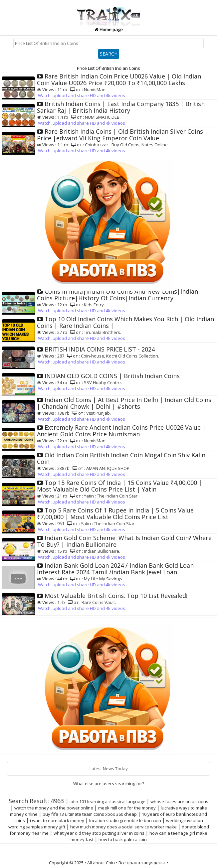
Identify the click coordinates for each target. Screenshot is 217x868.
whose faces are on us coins (179, 801)
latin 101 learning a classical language (108, 801)
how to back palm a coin (123, 839)
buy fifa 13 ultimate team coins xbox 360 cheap (90, 814)
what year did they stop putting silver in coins (99, 833)
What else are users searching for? (109, 784)
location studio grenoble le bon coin (125, 820)
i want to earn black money (57, 820)
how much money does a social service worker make (123, 827)
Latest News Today (109, 769)
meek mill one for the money (127, 808)
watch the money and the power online (54, 808)
